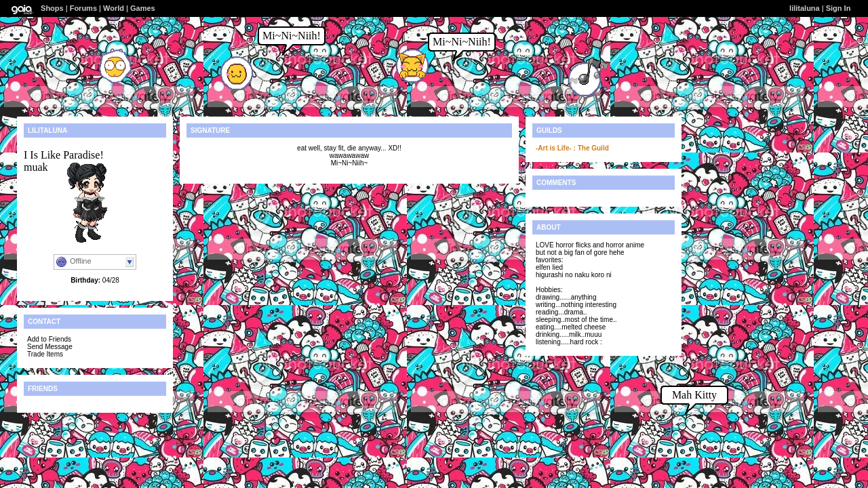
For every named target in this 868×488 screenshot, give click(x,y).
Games (143, 8)
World (114, 8)
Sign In (839, 8)
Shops (52, 8)
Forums (83, 8)
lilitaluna (805, 8)
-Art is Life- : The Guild (572, 148)
